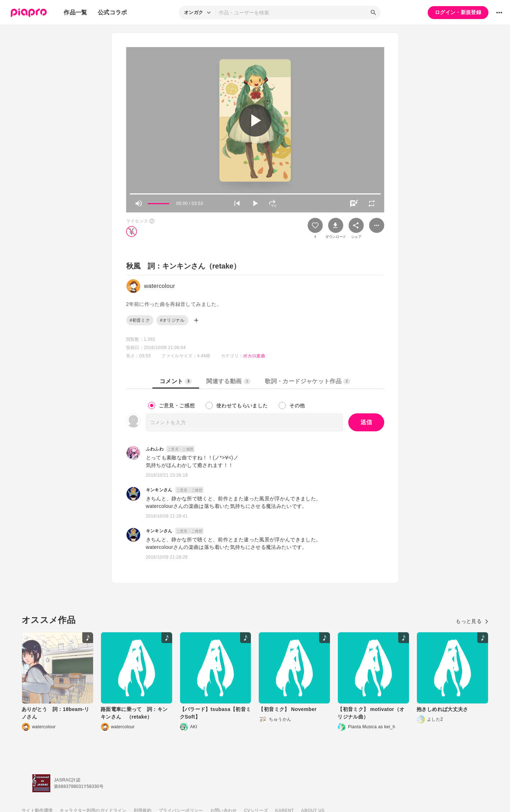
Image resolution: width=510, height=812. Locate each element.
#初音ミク (140, 320)
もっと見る (472, 621)
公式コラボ (112, 12)
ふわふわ (155, 449)
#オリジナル (172, 320)
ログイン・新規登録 (458, 12)
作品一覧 (75, 12)
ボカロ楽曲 (254, 356)
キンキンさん (159, 490)
